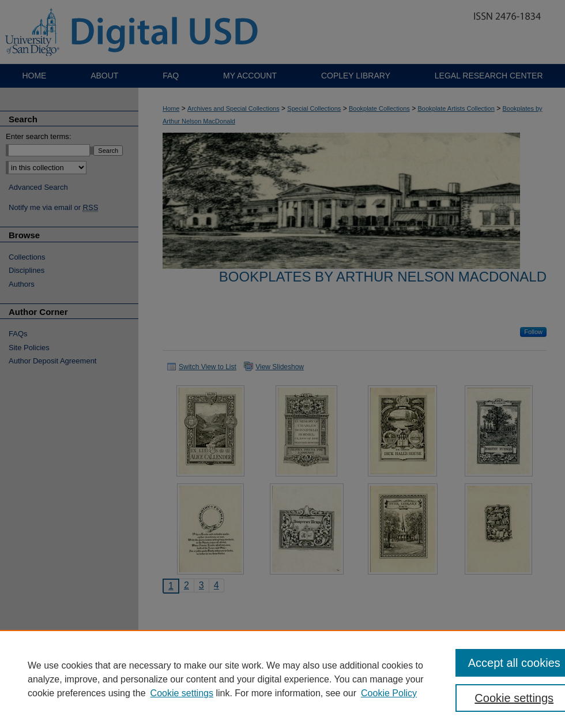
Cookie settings (182, 693)
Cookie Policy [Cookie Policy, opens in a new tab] (389, 693)
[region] (282, 679)
